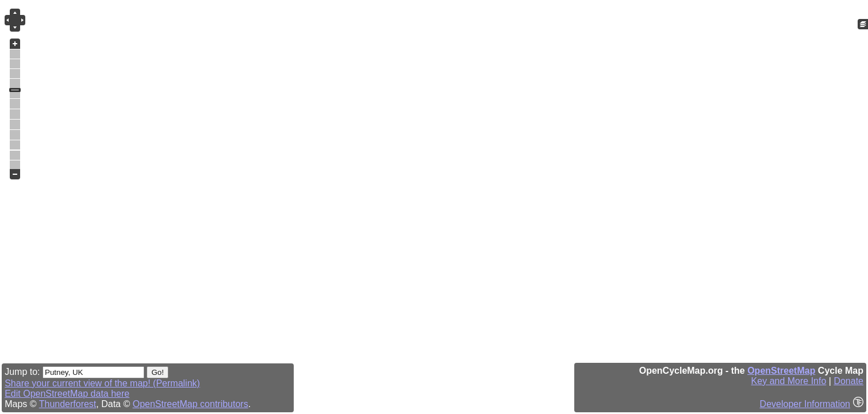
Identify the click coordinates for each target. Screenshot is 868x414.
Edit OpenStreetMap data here (67, 394)
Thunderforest (68, 404)
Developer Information (805, 404)
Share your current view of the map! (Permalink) (102, 383)
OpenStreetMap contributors (191, 404)
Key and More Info (789, 381)
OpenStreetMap (781, 371)
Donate (848, 381)
